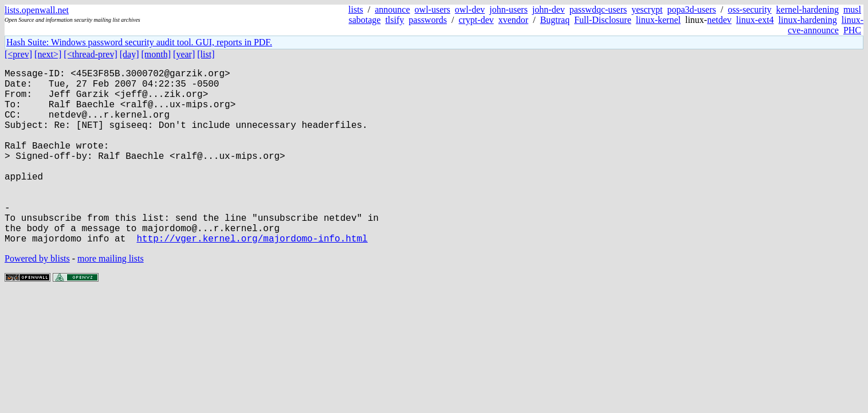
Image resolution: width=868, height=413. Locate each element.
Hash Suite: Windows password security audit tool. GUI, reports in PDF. (139, 42)
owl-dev (470, 9)
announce (392, 9)
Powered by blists (37, 297)
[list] (206, 54)
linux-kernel (658, 20)
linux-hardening (808, 20)
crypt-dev (476, 20)
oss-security (749, 9)
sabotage (364, 20)
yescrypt (647, 9)
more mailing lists (111, 297)
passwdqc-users (598, 9)
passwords (428, 20)
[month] (156, 54)
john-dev (549, 9)
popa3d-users (691, 9)
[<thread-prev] (90, 54)
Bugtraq (555, 20)
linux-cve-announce (826, 25)
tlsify (394, 20)
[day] (129, 54)
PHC (852, 30)
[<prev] (18, 54)
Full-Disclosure (603, 20)
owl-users (433, 9)
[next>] (48, 54)
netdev (719, 20)
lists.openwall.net (37, 10)
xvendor (513, 20)
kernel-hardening (808, 9)
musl (852, 9)
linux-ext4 (755, 20)
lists (356, 9)
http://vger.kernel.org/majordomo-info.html (252, 277)
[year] (184, 54)
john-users (508, 9)
